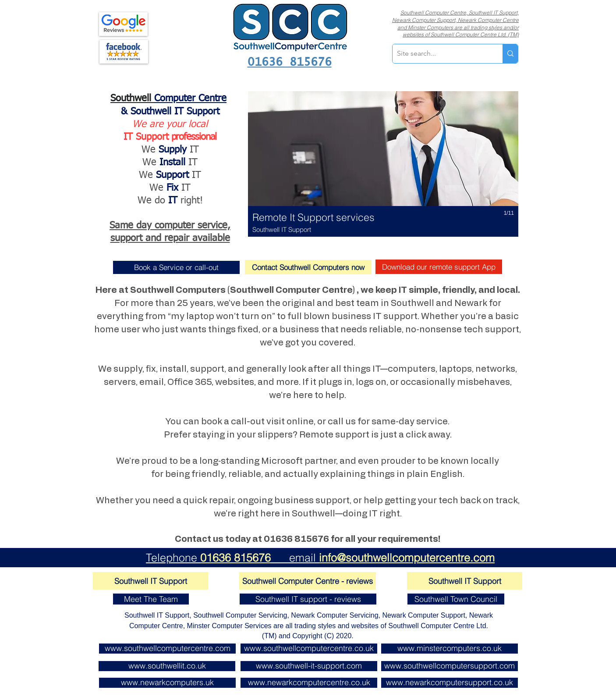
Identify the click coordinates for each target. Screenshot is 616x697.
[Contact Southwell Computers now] (308, 267)
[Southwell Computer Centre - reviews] (308, 581)
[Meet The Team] (151, 599)
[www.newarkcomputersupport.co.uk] (450, 683)
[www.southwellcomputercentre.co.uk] (309, 649)
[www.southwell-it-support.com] (309, 666)
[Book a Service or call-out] (176, 267)
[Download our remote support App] (439, 267)
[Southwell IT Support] (150, 581)
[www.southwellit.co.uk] (167, 666)
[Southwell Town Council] (456, 599)
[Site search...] (441, 54)
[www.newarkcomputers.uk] (167, 683)
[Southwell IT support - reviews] (308, 599)
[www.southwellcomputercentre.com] (167, 649)
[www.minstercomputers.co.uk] (450, 649)
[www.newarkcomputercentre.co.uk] (309, 683)
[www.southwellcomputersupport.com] (450, 666)
